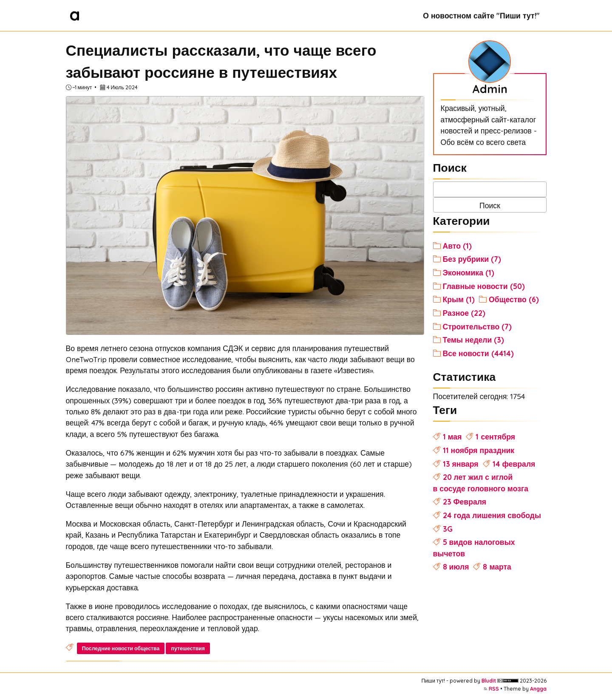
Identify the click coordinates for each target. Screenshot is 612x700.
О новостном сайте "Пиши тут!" (481, 15)
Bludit (489, 681)
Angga (538, 689)
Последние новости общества (121, 648)
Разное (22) (464, 313)
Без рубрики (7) (472, 259)
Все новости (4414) (478, 353)
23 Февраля (465, 502)
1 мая (452, 436)
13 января (461, 464)
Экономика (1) (469, 272)
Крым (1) (459, 299)
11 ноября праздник (479, 450)
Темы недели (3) (474, 340)
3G (448, 529)
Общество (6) (514, 299)
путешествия (188, 648)
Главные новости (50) (484, 286)
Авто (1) (457, 246)
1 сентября (495, 436)
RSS (494, 689)
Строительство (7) (477, 326)
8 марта (497, 567)
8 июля (456, 567)
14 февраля (514, 464)
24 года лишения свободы (492, 515)
